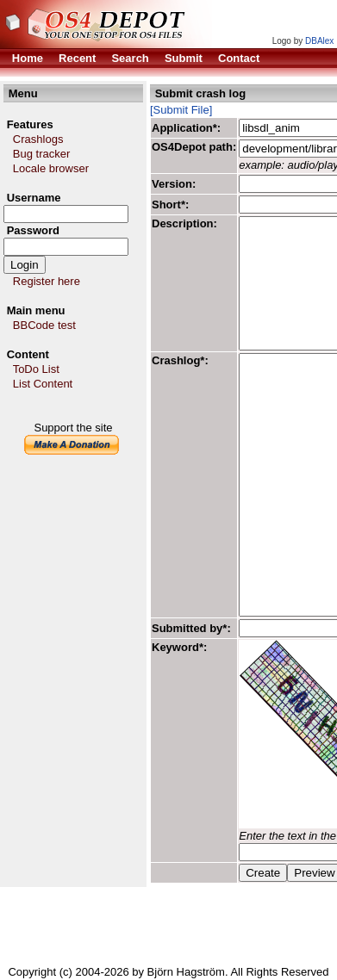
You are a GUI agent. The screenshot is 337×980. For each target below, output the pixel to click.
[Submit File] (181, 110)
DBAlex (319, 41)
